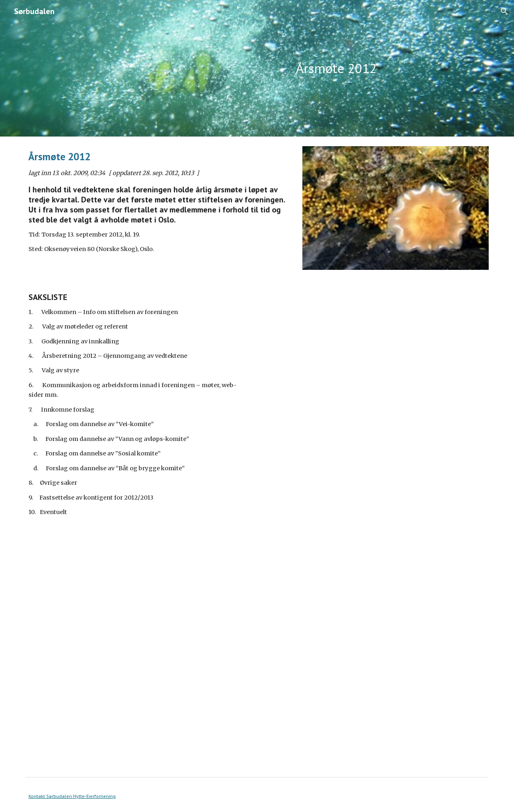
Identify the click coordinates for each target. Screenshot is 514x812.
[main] (336, 68)
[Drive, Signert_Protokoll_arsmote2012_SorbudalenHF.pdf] (376, 424)
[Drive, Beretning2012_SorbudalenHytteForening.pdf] (138, 671)
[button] (504, 11)
